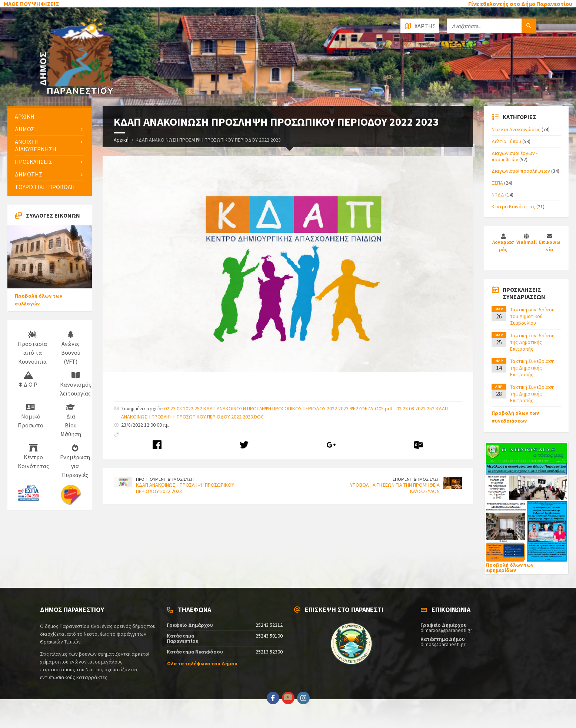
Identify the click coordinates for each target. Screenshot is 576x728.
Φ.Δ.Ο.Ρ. (29, 380)
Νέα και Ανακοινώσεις (516, 129)
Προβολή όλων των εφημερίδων (510, 567)
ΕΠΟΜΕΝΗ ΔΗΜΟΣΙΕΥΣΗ (416, 479)
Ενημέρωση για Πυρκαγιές (75, 461)
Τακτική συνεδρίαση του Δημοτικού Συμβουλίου (532, 316)
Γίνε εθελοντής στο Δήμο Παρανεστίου (520, 4)
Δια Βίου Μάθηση (71, 421)
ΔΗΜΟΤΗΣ (29, 174)
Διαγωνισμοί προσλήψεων (521, 171)
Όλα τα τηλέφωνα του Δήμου (202, 664)
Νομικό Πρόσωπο (31, 416)
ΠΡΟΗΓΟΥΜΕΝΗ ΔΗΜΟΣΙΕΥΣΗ (165, 479)
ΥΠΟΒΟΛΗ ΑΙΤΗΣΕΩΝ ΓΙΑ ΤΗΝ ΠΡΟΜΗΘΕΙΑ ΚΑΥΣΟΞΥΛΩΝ (395, 488)
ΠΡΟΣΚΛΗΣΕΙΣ (34, 162)
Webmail (527, 242)
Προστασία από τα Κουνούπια (32, 348)
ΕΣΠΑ (497, 183)
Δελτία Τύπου (506, 141)
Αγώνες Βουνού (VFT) (71, 348)
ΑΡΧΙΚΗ (25, 116)
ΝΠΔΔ (498, 195)
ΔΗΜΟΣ (24, 129)
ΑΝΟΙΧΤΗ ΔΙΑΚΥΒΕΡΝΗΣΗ (36, 145)
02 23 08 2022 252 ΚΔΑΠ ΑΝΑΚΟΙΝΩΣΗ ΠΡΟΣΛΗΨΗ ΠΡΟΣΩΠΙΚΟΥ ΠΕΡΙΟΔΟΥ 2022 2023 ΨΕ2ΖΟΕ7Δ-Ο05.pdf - (280, 408)
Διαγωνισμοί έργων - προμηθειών (515, 156)
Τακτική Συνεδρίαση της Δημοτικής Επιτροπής (532, 342)
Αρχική (121, 140)
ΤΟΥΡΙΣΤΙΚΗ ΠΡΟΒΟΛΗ (45, 187)
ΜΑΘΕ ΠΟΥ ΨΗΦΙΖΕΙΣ (31, 4)
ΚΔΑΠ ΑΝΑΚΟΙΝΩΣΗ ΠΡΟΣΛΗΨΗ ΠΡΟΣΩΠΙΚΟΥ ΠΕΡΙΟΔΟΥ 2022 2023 (185, 488)
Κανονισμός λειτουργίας (76, 384)
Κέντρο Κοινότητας (33, 457)
